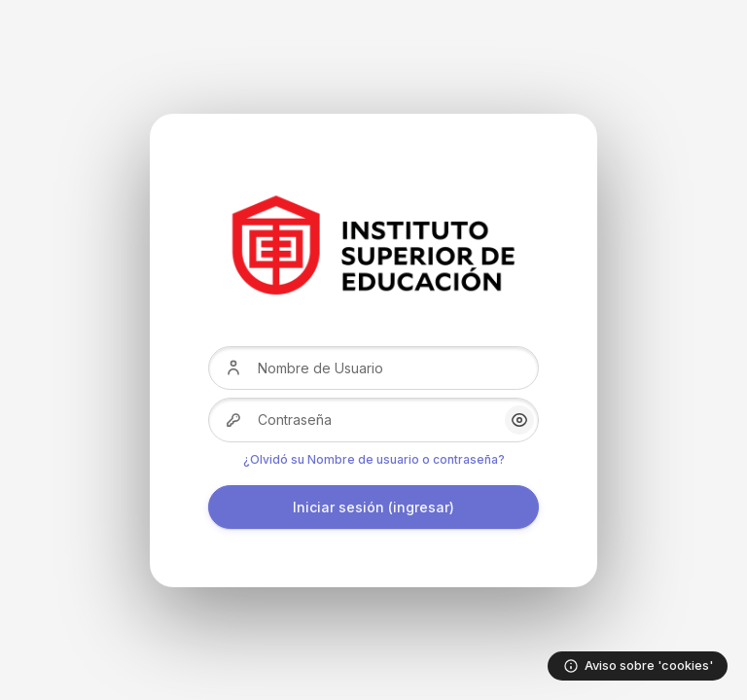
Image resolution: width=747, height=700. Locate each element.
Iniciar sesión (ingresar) (373, 507)
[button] (519, 420)
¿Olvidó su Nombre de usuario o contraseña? (374, 459)
